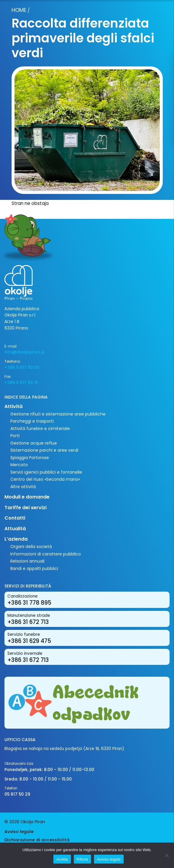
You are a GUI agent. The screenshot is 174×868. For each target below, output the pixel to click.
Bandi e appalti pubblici (34, 568)
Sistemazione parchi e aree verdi (44, 450)
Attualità (15, 529)
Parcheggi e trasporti (32, 421)
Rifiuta (83, 859)
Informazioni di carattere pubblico (46, 554)
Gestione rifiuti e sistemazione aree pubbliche (58, 414)
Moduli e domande (27, 497)
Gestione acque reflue (34, 443)
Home (19, 10)
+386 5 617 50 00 (22, 368)
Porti (15, 436)
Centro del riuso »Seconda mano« (45, 479)
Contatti (15, 518)
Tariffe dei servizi (25, 508)
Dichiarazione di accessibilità (37, 840)
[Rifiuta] (167, 855)
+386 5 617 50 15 (21, 383)
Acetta (62, 859)
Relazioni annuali (27, 561)
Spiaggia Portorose (30, 458)
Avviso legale (19, 832)
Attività (13, 406)
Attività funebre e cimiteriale (40, 429)
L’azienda (16, 539)
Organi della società (31, 547)
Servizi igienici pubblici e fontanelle (46, 472)
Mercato (19, 465)
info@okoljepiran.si (24, 352)
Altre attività (23, 487)
